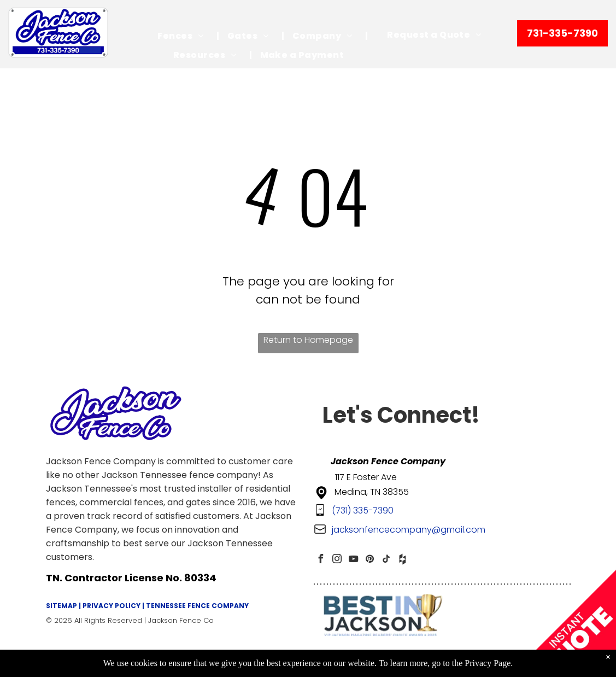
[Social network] (403, 560)
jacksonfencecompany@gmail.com (409, 530)
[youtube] (354, 560)
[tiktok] (386, 560)
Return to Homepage (308, 340)
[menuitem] (184, 36)
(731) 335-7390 (363, 510)
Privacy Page (488, 663)
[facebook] (321, 560)
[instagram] (337, 560)
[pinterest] (370, 560)
